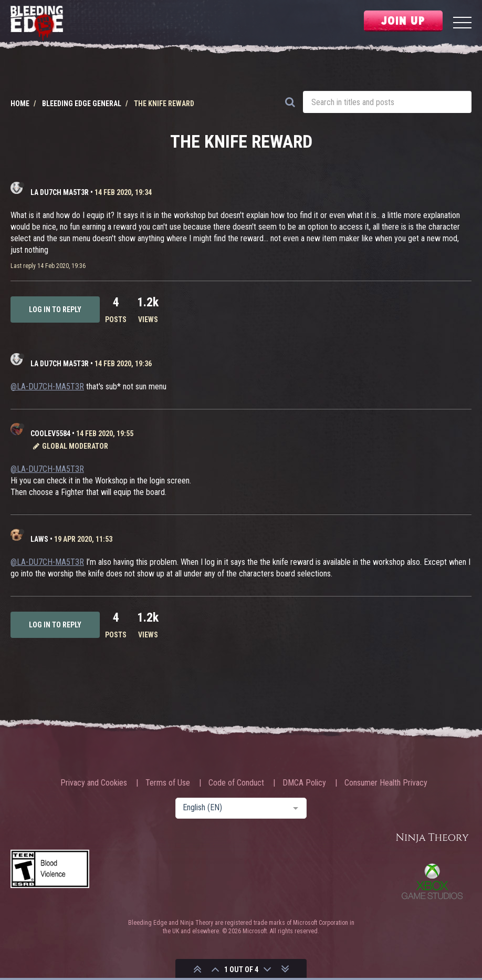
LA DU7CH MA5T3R (60, 192)
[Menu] (462, 24)
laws (39, 539)
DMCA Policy (304, 783)
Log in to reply (55, 310)
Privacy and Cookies (94, 783)
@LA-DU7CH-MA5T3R (47, 386)
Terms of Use (168, 783)
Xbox (432, 881)
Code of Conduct (236, 783)
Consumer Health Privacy (386, 783)
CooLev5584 (50, 434)
